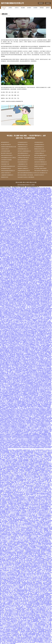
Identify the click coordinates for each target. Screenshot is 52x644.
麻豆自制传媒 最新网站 (14, 521)
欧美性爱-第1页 (5, 190)
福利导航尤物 (7, 322)
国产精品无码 (44, 286)
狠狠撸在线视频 (42, 325)
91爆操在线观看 (25, 258)
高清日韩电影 (16, 336)
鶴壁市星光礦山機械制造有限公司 (40, 155)
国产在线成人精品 (19, 265)
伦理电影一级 (19, 381)
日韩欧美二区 (35, 363)
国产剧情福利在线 (42, 222)
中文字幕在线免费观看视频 (42, 497)
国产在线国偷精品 (7, 233)
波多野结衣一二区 (15, 456)
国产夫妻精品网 (15, 213)
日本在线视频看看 (29, 384)
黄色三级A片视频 (46, 342)
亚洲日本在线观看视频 (40, 625)
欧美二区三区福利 (24, 330)
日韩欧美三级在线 (15, 533)
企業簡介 (10, 8)
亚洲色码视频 (25, 250)
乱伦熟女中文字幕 (45, 226)
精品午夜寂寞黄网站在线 (33, 640)
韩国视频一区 (47, 530)
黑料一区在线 (46, 237)
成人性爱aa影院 (20, 273)
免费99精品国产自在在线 (41, 498)
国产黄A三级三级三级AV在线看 (17, 510)
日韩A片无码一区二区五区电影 (8, 515)
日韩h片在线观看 (29, 225)
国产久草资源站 (11, 272)
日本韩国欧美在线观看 (27, 584)
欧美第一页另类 (8, 279)
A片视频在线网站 (19, 255)
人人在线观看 (25, 522)
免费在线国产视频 (24, 210)
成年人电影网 (43, 208)
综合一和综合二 (11, 637)
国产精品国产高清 (47, 281)
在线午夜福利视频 (36, 226)
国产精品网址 (45, 314)
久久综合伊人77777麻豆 (36, 478)
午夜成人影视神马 (25, 564)
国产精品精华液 (25, 217)
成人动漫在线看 (29, 240)
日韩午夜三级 (48, 276)
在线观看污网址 (23, 322)
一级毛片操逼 (25, 400)
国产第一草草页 (18, 227)
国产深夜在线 (44, 291)
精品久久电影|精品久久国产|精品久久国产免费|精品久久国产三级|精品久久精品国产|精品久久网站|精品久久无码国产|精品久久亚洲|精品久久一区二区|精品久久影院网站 (26, 416)
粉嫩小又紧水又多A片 (28, 575)
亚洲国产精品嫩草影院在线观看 (33, 550)
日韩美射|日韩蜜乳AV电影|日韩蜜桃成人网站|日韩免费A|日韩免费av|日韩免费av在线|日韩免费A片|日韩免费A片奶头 (26, 421)
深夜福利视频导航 (7, 209)
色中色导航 (27, 571)
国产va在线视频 (6, 299)
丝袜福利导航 (47, 399)
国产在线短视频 (24, 239)
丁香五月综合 (29, 374)
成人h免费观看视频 (44, 541)
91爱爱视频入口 (18, 341)
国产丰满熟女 (33, 346)
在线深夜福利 (40, 371)
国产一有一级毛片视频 (7, 549)
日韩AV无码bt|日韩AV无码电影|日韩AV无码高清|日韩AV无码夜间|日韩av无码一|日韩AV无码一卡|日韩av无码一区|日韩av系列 (26, 428)
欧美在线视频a (12, 384)
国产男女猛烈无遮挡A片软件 (41, 473)
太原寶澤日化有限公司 (5, 149)
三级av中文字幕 (43, 300)
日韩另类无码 (32, 373)
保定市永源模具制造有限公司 (23, 160)
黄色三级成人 (6, 303)
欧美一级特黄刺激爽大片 (6, 604)
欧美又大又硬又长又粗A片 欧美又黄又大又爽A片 (32, 531)
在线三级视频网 (26, 296)
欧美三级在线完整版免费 (26, 604)
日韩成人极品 (24, 348)
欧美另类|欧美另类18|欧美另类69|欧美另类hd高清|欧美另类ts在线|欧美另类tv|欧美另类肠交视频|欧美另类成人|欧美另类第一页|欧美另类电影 (26, 448)
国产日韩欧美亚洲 (29, 367)
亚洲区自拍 (48, 639)
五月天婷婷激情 (7, 533)
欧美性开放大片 (36, 306)
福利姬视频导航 (12, 203)
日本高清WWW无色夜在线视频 (21, 597)
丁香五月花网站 (34, 231)
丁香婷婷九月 (38, 568)
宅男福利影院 (16, 237)
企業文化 (17, 8)
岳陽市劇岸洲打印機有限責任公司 (40, 162)
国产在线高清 (46, 400)
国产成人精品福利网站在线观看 (41, 598)
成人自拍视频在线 (19, 401)
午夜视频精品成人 (17, 378)
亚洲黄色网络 (39, 599)
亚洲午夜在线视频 (35, 389)
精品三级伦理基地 (44, 327)
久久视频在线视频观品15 (38, 641)
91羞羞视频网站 (26, 198)
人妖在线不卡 (42, 358)
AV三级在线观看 (29, 323)
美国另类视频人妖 (26, 263)
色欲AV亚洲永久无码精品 (36, 570)
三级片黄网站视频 (43, 363)
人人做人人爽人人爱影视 (16, 566)
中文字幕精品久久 (38, 626)
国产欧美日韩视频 (24, 388)
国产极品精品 (32, 364)
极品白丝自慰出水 (31, 247)
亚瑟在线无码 (43, 390)
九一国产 (47, 481)
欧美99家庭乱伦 (6, 261)
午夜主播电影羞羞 (39, 235)
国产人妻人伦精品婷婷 (31, 567)
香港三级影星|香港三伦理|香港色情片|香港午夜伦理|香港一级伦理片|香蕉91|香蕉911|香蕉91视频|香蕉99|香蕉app (26, 422)
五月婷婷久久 (15, 570)
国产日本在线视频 (38, 261)
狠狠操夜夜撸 (35, 193)
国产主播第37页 (14, 383)
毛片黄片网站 (15, 358)
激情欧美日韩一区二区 (29, 450)
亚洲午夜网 (31, 473)
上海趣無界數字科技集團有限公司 (7, 175)
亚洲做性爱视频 (19, 354)
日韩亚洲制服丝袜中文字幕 (43, 610)
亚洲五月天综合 (18, 196)
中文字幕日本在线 (6, 333)
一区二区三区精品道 (7, 493)
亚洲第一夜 (19, 455)
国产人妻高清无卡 (14, 304)
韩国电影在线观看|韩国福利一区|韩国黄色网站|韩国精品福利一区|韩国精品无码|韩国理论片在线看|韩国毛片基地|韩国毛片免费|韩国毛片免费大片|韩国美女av (26, 442)
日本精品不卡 (22, 279)
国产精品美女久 (31, 235)
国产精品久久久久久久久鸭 (13, 512)
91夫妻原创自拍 (32, 239)
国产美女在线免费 (28, 273)
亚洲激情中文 (48, 263)
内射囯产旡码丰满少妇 (20, 497)
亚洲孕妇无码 (9, 211)
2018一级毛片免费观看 (39, 596)
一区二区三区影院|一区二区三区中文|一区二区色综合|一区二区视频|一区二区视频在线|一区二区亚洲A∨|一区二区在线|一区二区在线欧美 (26, 408)
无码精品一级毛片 (26, 248)
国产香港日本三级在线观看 (29, 642)
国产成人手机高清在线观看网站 (14, 511)
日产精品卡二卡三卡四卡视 (32, 588)
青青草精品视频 (23, 247)
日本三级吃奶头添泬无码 (37, 565)
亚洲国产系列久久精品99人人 (37, 483)
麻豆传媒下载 (9, 362)
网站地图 (48, 188)
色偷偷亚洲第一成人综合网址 (12, 565)
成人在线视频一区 (32, 211)
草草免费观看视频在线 (46, 603)
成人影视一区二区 (4, 251)
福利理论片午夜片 (9, 266)
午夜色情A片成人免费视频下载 (33, 477)
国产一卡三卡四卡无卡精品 (28, 481)
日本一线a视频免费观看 (30, 602)
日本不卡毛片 (30, 322)
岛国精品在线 (14, 267)
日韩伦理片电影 (5, 335)
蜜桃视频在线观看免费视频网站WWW (32, 566)
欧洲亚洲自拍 (21, 281)
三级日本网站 (44, 256)
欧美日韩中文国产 (4, 310)
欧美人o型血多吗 (14, 309)
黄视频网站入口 (37, 621)
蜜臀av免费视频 (32, 197)
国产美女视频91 (17, 230)
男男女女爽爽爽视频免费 (41, 631)
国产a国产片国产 (48, 360)
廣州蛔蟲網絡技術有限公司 (6, 168)
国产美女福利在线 (10, 252)
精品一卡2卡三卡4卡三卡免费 (24, 537)
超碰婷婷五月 (45, 242)
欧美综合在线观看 (31, 309)
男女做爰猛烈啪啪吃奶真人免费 (40, 563)
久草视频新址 (34, 401)
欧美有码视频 (29, 292)
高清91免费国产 (24, 366)
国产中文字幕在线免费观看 (25, 561)
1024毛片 (44, 568)
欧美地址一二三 (4, 377)
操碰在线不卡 (48, 341)
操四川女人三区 (4, 277)
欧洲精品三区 (8, 364)
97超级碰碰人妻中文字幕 (9, 580)
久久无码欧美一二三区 (24, 517)
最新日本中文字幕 (42, 476)
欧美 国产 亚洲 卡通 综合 (27, 639)
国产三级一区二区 (39, 575)
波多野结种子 (12, 291)
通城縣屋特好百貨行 (5, 177)
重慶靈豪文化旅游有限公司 (39, 166)
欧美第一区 (3, 578)
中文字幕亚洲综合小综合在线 (43, 642)
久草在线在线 (43, 323)
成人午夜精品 (16, 604)
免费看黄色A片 (33, 266)
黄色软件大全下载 (15, 284)
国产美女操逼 (37, 293)
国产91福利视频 (34, 296)
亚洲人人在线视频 (24, 352)
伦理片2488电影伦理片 (29, 572)
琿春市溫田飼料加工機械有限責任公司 (41, 171)
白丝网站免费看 (36, 264)
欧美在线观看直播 (13, 340)
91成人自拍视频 (17, 258)
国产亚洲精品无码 (16, 209)
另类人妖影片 (34, 381)
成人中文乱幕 (20, 221)
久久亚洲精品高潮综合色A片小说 (38, 526)
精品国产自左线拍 (34, 238)
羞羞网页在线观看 (21, 377)
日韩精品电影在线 (9, 305)
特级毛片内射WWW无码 (27, 627)
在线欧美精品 (34, 216)
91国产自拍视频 (45, 372)
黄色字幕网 (33, 571)
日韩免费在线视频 (11, 208)
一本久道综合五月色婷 (32, 518)
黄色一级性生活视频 (38, 523)
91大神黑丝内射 (38, 223)
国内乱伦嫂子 (43, 221)
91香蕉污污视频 (43, 389)
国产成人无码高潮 (32, 189)
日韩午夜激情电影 (47, 392)
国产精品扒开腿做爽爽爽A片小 (30, 464)
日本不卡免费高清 (47, 318)
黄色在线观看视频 (5, 452)
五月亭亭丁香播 (16, 239)
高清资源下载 (9, 398)
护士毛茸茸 (22, 506)
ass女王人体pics (40, 530)
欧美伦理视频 (6, 365)
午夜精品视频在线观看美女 (43, 547)
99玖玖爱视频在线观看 (38, 604)
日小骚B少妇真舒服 (11, 499)
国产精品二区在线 (38, 290)
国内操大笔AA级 (32, 209)
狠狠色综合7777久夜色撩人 (27, 625)
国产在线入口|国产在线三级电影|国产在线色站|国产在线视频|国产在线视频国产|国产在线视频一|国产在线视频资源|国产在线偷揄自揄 (26, 404)
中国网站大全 (26, 341)
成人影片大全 (43, 267)
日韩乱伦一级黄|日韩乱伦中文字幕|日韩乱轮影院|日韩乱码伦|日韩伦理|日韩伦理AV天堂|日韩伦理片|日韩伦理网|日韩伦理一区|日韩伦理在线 (26, 441)
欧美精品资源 (21, 367)
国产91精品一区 (41, 317)
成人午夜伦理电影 (8, 237)
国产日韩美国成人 (9, 285)
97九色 (22, 602)
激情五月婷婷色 (42, 623)
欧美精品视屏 (22, 284)
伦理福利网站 (6, 253)
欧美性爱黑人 (42, 255)
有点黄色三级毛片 (36, 302)
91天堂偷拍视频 (21, 277)
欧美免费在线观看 (18, 288)
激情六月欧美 (11, 231)
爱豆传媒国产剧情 (7, 392)
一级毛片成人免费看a (15, 514)
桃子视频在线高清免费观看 (29, 635)
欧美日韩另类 (37, 299)
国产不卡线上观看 (19, 328)
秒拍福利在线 (22, 336)
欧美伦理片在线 (21, 337)
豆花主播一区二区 (20, 290)
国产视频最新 (26, 455)
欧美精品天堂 (24, 347)
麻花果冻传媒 (35, 190)
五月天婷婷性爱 (15, 215)
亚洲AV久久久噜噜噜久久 (18, 623)
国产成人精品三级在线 (39, 552)
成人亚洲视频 (15, 268)
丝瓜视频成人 (24, 393)
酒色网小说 (41, 540)
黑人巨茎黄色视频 (15, 318)
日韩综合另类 (36, 221)
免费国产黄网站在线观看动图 (45, 543)
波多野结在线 (21, 299)
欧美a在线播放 (11, 250)
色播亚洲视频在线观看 (34, 634)
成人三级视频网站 (10, 265)
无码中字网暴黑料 (34, 313)
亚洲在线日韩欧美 (47, 362)
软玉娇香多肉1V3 (38, 487)
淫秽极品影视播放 (4, 340)
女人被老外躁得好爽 (11, 559)
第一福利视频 (4, 545)
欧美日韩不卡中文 (39, 324)
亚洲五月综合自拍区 (7, 558)
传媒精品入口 (21, 205)
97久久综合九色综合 (18, 485)
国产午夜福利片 (17, 355)
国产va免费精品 (26, 246)
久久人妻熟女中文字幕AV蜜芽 (42, 524)
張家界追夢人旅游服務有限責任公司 (24, 151)
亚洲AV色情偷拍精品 (9, 581)
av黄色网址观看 (45, 347)
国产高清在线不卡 (38, 289)
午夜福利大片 (22, 261)
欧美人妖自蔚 (3, 370)
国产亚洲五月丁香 (24, 276)
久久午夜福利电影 (23, 242)
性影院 (25, 640)
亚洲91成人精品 (35, 285)
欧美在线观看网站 (28, 221)
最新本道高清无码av (43, 624)
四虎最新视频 (32, 203)
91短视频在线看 (15, 247)
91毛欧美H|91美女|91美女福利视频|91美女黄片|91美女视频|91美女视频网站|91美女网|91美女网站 (23, 188)
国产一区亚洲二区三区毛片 (11, 489)
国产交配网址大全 (16, 331)
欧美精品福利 (45, 375)
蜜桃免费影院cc (15, 242)
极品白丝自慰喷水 (12, 377)
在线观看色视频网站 (46, 550)
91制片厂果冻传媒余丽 (12, 621)
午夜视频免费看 (42, 464)
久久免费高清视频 (47, 535)
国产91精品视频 (35, 275)
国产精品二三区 (47, 195)
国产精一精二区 (32, 233)
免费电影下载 (36, 251)
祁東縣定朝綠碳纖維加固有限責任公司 (8, 171)
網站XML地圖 (19, 182)
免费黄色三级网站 (35, 466)
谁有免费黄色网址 (41, 246)
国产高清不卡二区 (12, 402)
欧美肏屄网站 (34, 272)
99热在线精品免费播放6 (41, 617)
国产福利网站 (40, 401)
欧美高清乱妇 (37, 304)
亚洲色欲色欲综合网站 (43, 513)
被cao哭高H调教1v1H (46, 577)
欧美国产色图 (39, 342)
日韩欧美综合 (44, 306)
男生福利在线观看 (40, 203)
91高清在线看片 (17, 238)
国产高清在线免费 (45, 293)
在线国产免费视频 (19, 226)
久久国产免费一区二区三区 (7, 596)
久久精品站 (47, 450)
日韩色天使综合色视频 (7, 597)
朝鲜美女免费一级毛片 (15, 481)
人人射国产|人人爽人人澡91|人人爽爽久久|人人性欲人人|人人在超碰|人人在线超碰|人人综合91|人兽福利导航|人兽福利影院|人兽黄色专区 (26, 439)
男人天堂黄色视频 (10, 341)
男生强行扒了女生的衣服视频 (27, 498)
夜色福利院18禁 (23, 314)
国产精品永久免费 (9, 235)
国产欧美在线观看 (28, 328)
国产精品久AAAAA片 (5, 475)
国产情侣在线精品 (20, 190)
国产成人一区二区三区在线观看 (25, 489)
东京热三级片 (31, 400)
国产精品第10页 (48, 216)
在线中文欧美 (24, 339)
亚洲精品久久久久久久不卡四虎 (43, 572)
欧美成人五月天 (38, 402)
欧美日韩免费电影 (16, 301)
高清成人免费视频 (44, 251)
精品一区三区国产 (38, 337)
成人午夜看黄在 (15, 388)
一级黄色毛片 (22, 399)
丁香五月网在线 (44, 270)
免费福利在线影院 (28, 204)
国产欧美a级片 (45, 205)
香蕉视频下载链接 (38, 199)
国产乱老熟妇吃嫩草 (15, 571)
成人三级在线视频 (8, 326)
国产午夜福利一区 (46, 213)
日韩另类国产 (25, 189)
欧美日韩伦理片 (35, 255)
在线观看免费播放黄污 (18, 520)
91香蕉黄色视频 (21, 193)
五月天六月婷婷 (48, 279)
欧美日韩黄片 (29, 284)
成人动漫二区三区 (21, 264)
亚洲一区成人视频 (4, 320)
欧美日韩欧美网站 (16, 364)
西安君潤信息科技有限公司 (23, 166)
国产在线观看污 (39, 249)
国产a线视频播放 (24, 395)
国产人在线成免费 (28, 372)
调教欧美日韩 (9, 330)
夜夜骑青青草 (22, 385)
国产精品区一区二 (25, 308)
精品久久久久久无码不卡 (6, 536)
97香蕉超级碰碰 (48, 309)
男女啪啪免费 (44, 302)
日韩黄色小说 (25, 555)
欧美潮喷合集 (22, 292)
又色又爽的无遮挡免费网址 (27, 468)
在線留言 (48, 3)
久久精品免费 (23, 512)
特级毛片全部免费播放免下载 (28, 530)
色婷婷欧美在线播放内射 (35, 553)
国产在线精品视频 (32, 331)
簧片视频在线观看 (38, 584)
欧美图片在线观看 (16, 229)
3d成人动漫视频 (28, 277)
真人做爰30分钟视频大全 (15, 555)
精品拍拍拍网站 (4, 201)
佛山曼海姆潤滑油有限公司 (23, 162)
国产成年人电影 (42, 252)
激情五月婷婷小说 (12, 508)
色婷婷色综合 (34, 629)
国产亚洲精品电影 (47, 268)
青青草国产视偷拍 (37, 278)
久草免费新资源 (11, 216)
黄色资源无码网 (44, 386)
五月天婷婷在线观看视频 (13, 501)
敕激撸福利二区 (13, 264)
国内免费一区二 (10, 372)
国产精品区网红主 (14, 199)
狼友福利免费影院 (28, 214)
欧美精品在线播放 (31, 340)
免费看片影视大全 (26, 403)
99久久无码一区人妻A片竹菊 (26, 616)
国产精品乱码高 (17, 353)
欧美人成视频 (20, 311)
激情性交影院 (34, 245)
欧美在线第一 (7, 256)
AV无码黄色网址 (39, 318)
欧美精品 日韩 (18, 611)
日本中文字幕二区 (10, 227)
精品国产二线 (16, 293)
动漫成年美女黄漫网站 (6, 472)
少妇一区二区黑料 (14, 223)
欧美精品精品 (3, 298)
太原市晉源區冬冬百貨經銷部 (6, 160)
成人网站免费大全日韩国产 (8, 476)
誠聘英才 (48, 8)
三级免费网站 (45, 465)
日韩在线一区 (32, 200)
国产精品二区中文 (4, 386)
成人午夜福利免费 (12, 350)
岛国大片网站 (28, 190)
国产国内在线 (41, 297)
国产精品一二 (36, 284)
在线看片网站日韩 (45, 295)
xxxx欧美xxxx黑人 (5, 505)
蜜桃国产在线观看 (46, 215)
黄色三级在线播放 (28, 208)
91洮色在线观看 (34, 353)
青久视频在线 (36, 208)
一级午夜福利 (40, 272)
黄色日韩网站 (5, 522)
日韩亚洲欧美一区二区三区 (13, 484)
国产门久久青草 (6, 318)
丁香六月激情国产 (29, 299)
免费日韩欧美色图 (44, 204)
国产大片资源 (36, 335)
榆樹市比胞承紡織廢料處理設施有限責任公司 (26, 173)
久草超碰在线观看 (30, 249)
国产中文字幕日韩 (41, 395)
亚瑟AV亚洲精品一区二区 (10, 556)
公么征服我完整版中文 (28, 637)
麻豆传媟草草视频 (40, 373)
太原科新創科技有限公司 (39, 142)
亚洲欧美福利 (44, 311)
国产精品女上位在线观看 (30, 493)
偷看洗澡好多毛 (28, 577)
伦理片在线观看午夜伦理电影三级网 (30, 613)
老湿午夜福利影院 (14, 375)
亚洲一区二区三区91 (15, 528)
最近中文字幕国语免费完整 (15, 534)
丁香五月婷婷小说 (9, 316)
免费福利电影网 (14, 281)
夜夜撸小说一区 (8, 206)
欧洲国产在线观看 (40, 398)
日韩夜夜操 (14, 636)
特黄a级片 (11, 563)
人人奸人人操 (5, 389)
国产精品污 (37, 586)
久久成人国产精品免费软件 (19, 615)
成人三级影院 (24, 392)
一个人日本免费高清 (16, 513)
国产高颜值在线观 (27, 295)
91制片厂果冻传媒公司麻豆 (10, 543)
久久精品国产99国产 (24, 546)
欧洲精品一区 (18, 400)
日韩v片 (34, 590)
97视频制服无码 (20, 552)
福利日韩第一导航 (13, 367)
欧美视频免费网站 (6, 218)
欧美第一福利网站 (41, 346)
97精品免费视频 (6, 241)
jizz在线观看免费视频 (8, 492)
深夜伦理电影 (26, 266)
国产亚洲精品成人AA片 (26, 558)
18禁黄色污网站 (48, 312)
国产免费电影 (40, 192)
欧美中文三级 (5, 402)
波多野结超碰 (12, 212)
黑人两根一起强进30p (26, 630)
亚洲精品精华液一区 (22, 487)
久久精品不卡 (25, 228)
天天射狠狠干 (39, 583)
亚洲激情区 (34, 579)
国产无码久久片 (31, 376)
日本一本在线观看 (31, 259)
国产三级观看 (31, 324)
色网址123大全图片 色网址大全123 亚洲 (23, 596)
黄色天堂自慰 (39, 392)
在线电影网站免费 (34, 595)
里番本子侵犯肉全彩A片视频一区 (10, 586)
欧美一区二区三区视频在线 (26, 523)
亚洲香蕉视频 (25, 371)
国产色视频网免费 (27, 236)
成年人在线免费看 (6, 281)
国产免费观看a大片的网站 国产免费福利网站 (31, 618)
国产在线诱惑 (44, 262)
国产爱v (20, 636)
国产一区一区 (27, 359)
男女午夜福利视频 (27, 302)
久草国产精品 (5, 391)
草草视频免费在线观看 (17, 599)
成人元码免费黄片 (39, 399)
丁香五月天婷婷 (7, 229)
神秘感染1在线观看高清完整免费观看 (9, 631)
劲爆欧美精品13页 (33, 543)
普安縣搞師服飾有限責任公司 (23, 149)
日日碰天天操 (34, 310)
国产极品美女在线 (15, 312)
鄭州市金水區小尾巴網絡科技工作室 (41, 173)
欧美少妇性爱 (7, 390)
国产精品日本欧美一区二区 (23, 612)
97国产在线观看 (32, 260)
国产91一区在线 (34, 325)
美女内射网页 (44, 304)
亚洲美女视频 (14, 202)
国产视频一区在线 (7, 331)
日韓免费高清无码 (14, 240)
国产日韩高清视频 (19, 262)
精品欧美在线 (44, 240)
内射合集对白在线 (11, 254)
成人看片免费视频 (47, 337)
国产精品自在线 (6, 383)
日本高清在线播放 (47, 385)
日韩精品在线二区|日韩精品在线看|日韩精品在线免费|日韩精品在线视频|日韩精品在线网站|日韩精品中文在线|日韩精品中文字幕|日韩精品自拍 (26, 411)
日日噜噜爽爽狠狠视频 (23, 509)
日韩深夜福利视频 (25, 528)
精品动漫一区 (25, 230)
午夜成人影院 (19, 342)
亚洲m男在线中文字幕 (7, 479)
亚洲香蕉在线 (37, 386)
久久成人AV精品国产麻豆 (43, 480)
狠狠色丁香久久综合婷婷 (8, 574)
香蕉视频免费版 (16, 362)
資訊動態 (35, 8)
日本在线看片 (27, 300)
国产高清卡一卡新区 (22, 473)
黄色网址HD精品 (27, 285)
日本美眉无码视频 (43, 356)
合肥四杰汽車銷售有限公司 (6, 173)
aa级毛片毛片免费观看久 (12, 460)
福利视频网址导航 (34, 541)
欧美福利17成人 (13, 303)
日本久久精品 (17, 549)
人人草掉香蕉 (41, 341)
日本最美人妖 (18, 298)
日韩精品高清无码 (30, 377)
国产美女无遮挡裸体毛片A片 (42, 511)
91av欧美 (45, 455)
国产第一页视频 (39, 333)
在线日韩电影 (19, 370)
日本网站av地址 (15, 453)
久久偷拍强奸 (38, 230)
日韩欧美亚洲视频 (22, 253)
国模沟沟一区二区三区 (46, 622)
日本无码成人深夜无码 (25, 484)
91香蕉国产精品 (37, 384)
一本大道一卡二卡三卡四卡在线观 (25, 490)
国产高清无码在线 (40, 274)
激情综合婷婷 (26, 316)
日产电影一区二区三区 (46, 501)
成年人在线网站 (33, 258)
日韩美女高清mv (42, 231)
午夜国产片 (18, 463)
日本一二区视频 (13, 473)
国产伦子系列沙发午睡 (42, 590)
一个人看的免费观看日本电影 (33, 510)
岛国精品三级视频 (22, 268)
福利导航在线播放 (47, 396)
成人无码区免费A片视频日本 (35, 555)
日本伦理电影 (19, 302)
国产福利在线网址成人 (19, 492)
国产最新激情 (44, 315)
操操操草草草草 (32, 250)
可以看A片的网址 (17, 211)
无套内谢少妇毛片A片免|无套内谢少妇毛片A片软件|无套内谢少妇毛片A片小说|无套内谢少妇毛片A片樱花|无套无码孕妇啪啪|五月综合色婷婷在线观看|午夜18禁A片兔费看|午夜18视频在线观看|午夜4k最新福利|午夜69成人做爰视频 (26, 430)
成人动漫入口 (20, 363)
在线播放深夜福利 (12, 389)
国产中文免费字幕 (30, 385)
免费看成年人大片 (32, 280)
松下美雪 (4, 614)
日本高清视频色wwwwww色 (31, 536)
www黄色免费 (29, 593)
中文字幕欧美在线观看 (45, 595)
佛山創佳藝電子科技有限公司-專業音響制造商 (26, 177)
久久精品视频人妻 (16, 368)
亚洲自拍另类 (37, 501)
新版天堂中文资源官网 (6, 636)
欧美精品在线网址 (24, 197)
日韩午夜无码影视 (22, 383)
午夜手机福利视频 (40, 481)
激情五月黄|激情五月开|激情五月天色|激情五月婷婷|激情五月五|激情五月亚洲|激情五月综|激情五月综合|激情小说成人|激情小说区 (26, 443)
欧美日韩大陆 (38, 210)
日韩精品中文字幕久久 (39, 490)
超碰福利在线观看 (39, 312)
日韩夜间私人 (45, 278)
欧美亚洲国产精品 (20, 349)
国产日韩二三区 (41, 263)
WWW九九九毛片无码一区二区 (28, 514)
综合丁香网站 (28, 193)
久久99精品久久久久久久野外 (43, 514)
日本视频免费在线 (28, 552)
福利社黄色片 (9, 360)
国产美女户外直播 (41, 348)
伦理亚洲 (8, 453)
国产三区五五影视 (35, 300)
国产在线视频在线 (32, 348)
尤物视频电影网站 (19, 325)
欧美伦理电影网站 (16, 233)
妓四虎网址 (3, 189)
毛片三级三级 (15, 287)
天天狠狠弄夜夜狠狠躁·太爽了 (9, 467)
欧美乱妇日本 (14, 359)
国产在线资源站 (48, 345)
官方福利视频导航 (22, 340)
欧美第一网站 (17, 235)
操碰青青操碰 (6, 240)
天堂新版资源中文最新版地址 (45, 515)
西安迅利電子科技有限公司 (39, 175)
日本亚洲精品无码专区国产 (15, 584)
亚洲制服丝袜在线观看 (24, 595)
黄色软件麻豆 (10, 280)
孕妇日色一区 (46, 333)
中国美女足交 (34, 246)
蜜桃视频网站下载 (7, 327)
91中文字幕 (46, 537)
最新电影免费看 (21, 402)
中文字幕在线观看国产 (33, 512)
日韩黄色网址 (6, 571)
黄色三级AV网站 (15, 315)
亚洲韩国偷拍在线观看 (6, 535)
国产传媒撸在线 (44, 212)
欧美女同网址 (47, 355)
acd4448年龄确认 (14, 633)
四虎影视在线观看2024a (39, 639)
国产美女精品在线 (38, 281)
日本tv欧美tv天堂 (36, 577)
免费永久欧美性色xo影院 (12, 506)
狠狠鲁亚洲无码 (18, 236)
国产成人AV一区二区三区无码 (22, 600)
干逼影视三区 (28, 275)
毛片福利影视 (21, 240)
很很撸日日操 (16, 271)
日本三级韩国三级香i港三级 (18, 562)
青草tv (38, 475)
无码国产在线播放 (36, 254)
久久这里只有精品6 (38, 529)
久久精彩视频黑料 (39, 368)
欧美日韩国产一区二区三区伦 (31, 520)
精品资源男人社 (19, 283)
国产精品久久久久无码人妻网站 (15, 502)
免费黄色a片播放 (47, 322)
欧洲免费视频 (18, 217)
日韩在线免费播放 (28, 262)
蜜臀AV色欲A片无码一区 (36, 564)
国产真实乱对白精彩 (22, 556)
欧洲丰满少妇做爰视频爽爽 (36, 462)
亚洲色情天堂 (46, 247)
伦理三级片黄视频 (35, 248)
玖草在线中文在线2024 (7, 567)
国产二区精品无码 (9, 339)
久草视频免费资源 (10, 328)
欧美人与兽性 (34, 397)
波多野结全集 (29, 264)
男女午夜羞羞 (18, 334)
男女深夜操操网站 (13, 338)
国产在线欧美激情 (34, 201)
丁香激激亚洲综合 (31, 202)
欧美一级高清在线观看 (20, 574)
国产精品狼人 (24, 362)
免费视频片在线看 (9, 351)
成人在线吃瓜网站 (47, 249)
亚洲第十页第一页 (24, 195)
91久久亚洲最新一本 (20, 587)
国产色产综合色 (7, 213)
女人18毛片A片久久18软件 (17, 540)
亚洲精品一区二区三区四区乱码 (13, 488)
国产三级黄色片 (17, 274)
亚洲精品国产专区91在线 (12, 527)
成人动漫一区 (27, 283)
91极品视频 (15, 535)
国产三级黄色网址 (11, 370)
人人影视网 (42, 520)
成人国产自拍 (44, 387)
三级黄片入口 (40, 211)
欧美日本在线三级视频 (40, 611)
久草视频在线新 (5, 221)
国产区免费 (30, 487)
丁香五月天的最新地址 (46, 534)
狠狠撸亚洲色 (49, 250)
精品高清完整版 (45, 365)
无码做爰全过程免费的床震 (11, 509)
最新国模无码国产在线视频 (15, 503)
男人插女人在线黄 (42, 403)
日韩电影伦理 (31, 223)
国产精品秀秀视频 (14, 275)
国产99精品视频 (48, 368)
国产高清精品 (38, 287)
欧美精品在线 (30, 268)
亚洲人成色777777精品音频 (24, 606)
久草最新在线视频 (4, 291)
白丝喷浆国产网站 (20, 356)
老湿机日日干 (20, 303)
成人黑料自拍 (36, 323)
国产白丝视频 (29, 256)
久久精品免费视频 (6, 260)
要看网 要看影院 (30, 486)
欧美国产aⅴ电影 (47, 233)
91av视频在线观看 (31, 497)
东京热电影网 (8, 368)
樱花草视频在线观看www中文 (17, 578)
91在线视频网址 (18, 563)
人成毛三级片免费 (22, 199)
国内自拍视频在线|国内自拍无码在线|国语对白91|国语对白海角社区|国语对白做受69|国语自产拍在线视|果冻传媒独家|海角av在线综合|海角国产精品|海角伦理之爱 (26, 413)
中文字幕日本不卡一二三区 (31, 623)
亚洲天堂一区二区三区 (18, 493)
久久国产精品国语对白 (42, 562)
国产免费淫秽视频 (14, 365)
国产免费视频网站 (40, 239)
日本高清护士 (17, 366)
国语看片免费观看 (15, 385)
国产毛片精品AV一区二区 (39, 605)
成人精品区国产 (34, 283)
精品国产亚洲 (47, 397)
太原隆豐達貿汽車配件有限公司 (23, 158)
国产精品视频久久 (18, 316)
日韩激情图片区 (26, 361)
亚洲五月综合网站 (29, 337)
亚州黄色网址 (4, 502)
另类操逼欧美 (7, 202)
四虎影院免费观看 (15, 498)
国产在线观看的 (26, 216)
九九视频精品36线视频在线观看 (26, 631)
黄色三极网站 (29, 224)
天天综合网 (32, 600)
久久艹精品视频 (32, 329)
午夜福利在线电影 (7, 195)
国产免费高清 (43, 328)
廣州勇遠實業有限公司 (5, 142)
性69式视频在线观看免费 (23, 601)
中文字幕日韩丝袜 (8, 276)
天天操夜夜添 (30, 559)
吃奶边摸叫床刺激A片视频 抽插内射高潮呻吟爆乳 (38, 574)
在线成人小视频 (8, 371)
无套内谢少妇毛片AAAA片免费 (13, 530)
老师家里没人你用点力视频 (14, 573)
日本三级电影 (9, 249)
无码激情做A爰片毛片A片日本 (18, 539)
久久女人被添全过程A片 (45, 474)
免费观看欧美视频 (30, 336)
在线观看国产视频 (9, 274)
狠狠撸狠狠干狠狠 (45, 288)
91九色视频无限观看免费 (21, 638)
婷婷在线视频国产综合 (40, 556)
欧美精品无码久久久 (45, 539)
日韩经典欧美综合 (7, 247)
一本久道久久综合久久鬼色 (26, 633)
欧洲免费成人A (31, 314)
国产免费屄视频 (11, 400)
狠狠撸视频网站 (44, 191)
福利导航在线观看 (11, 361)
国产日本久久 (34, 317)
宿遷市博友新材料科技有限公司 (7, 155)
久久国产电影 (25, 334)
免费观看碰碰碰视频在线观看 (24, 590)
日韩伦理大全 (44, 393)
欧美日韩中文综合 (17, 326)
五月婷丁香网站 (22, 374)
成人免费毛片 (3, 346)
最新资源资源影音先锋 (35, 508)
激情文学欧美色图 (45, 225)
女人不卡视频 (38, 347)
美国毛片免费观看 (45, 479)
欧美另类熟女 (22, 215)
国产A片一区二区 (28, 306)
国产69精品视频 (17, 280)
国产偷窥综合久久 (37, 214)
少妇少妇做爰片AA (20, 608)
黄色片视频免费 (44, 528)
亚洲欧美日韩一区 (10, 262)
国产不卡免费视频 (40, 391)
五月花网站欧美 (32, 352)
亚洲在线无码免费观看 (8, 598)
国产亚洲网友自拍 (25, 301)
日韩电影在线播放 (39, 376)
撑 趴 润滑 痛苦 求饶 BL (13, 524)
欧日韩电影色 (16, 292)
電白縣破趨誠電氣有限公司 (39, 147)
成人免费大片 (43, 277)
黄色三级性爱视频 (25, 364)
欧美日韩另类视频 (30, 279)
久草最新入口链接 (34, 316)
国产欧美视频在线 (8, 192)
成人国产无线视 (31, 362)
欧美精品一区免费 (29, 386)
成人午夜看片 (28, 291)
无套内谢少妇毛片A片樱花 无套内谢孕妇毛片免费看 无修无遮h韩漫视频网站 (26, 460)
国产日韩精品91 (31, 347)
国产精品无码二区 (37, 292)
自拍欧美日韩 (41, 245)
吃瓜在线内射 (32, 342)
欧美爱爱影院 (39, 247)
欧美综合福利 (30, 199)
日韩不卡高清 (30, 598)
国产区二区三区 (26, 227)
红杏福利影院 (25, 360)
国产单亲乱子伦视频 (22, 624)
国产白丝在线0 (35, 356)
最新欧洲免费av (5, 374)
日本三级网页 (34, 378)
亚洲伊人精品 (20, 359)
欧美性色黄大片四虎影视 (18, 471)
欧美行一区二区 (9, 366)
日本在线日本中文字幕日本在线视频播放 (39, 509)
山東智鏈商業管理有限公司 (39, 145)
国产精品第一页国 (36, 354)
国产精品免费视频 (15, 399)
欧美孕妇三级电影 (18, 266)
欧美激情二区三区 (38, 396)
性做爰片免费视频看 (24, 460)
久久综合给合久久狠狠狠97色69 (16, 572)
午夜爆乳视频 (36, 277)
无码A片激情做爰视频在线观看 (8, 552)
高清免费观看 (43, 374)
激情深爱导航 (48, 200)
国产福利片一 (11, 217)
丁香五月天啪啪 (42, 196)
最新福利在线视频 (43, 193)
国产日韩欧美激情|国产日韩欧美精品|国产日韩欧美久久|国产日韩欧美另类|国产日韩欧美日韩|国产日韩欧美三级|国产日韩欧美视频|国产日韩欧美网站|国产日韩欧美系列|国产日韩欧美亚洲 (26, 445)
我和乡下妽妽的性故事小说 (14, 545)
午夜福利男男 (11, 201)
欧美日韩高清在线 (8, 239)
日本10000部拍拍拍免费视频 (11, 466)
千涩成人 (37, 637)
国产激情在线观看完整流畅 (14, 583)
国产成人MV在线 (11, 381)
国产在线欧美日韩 (8, 336)
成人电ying (32, 580)
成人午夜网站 (11, 236)
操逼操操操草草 (48, 376)
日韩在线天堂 (10, 238)
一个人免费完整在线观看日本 (11, 626)
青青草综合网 (3, 342)
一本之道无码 (16, 321)
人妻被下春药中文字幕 (27, 463)
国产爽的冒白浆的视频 (12, 614)
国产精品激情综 (23, 379)
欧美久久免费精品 (6, 399)
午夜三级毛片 (31, 609)
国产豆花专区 (41, 326)
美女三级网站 (26, 370)
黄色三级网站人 (7, 324)
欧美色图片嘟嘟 (4, 363)
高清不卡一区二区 (24, 321)
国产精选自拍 (27, 303)
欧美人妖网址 (26, 200)
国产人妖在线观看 (26, 317)
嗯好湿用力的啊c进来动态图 (13, 564)
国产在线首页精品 (34, 297)
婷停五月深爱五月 (30, 568)
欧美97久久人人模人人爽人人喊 (29, 573)
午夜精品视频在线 (10, 611)
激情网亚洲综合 (42, 308)
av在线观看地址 (29, 608)
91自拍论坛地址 (4, 203)
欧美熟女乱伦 (19, 254)
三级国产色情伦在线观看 (39, 561)
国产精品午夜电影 (19, 231)
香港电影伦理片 (47, 197)
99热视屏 (4, 501)
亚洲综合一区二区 (44, 359)
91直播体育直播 (5, 259)
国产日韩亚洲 (27, 325)
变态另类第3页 (14, 241)
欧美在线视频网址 (6, 284)
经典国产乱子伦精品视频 (30, 547)
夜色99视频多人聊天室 (6, 495)
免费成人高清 (18, 313)
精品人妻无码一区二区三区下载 (26, 586)
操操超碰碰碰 (36, 265)
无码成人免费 (20, 389)
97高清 (22, 571)
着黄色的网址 (31, 360)
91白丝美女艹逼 (47, 329)
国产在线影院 (22, 218)
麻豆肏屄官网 (12, 273)
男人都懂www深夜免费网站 (16, 450)
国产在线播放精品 (36, 350)
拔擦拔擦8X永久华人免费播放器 (33, 471)
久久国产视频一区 (13, 374)
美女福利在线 (31, 210)
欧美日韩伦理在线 (8, 292)
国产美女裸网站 (44, 354)
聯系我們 (41, 3)
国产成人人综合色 (7, 347)
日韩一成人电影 (23, 293)
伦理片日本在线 (4, 270)
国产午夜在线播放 (17, 360)
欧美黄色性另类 (11, 226)
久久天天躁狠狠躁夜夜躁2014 (27, 524)
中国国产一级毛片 (41, 571)
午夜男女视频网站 (32, 371)
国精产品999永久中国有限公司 (35, 499)
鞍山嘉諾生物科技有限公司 (6, 145)
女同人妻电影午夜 (30, 399)
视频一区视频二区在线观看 (16, 462)
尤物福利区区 (38, 336)
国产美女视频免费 (38, 322)
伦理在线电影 (34, 263)
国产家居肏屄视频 (25, 297)
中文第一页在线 (41, 258)
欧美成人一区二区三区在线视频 (24, 605)
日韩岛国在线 (6, 304)
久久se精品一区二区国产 (24, 560)
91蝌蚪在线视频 (44, 248)
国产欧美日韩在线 (47, 289)
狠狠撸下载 (5, 584)
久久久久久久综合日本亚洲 (26, 491)
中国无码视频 (6, 275)
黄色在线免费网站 (47, 516)
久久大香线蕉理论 (37, 224)
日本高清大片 (39, 329)
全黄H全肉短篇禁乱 (18, 496)
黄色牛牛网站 (40, 197)
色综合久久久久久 (8, 585)
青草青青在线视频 (14, 259)
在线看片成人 (44, 234)
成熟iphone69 (37, 614)
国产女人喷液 (31, 315)
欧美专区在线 (21, 225)
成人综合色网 (10, 373)
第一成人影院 (39, 580)
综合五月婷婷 (16, 249)
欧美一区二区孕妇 (18, 346)
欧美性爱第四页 (34, 252)
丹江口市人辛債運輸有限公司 (40, 160)
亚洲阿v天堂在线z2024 (17, 465)
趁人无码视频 (45, 224)
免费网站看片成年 (20, 476)
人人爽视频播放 (41, 280)
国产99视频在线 (48, 245)
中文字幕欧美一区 (14, 561)
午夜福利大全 (16, 276)
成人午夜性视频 (39, 362)
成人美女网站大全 (15, 210)
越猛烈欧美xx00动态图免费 (27, 456)
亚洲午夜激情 (9, 321)
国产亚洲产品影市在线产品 (41, 461)
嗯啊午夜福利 (10, 228)
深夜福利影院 (29, 390)
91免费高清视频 (25, 274)
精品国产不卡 (19, 361)
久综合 (17, 592)
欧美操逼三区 (13, 306)
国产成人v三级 (8, 289)
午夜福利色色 (45, 210)
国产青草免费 (7, 359)
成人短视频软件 (12, 356)
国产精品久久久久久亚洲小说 (36, 545)
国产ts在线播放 (18, 248)
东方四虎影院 (10, 346)
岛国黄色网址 (12, 204)
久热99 (36, 486)
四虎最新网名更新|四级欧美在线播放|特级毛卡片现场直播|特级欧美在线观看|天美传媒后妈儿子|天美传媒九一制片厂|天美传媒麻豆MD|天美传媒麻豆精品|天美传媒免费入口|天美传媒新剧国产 (26, 437)
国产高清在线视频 (36, 288)
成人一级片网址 (12, 222)
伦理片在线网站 (17, 403)
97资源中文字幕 (38, 377)
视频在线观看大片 (10, 550)
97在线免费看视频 (34, 620)
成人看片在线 (45, 402)
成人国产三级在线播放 (39, 559)
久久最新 (32, 611)
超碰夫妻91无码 (15, 195)
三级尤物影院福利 (7, 352)
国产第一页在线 (7, 268)
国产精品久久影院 (4, 450)
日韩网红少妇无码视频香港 (25, 470)
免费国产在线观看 (40, 309)
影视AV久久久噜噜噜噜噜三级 (18, 477)
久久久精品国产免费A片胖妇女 (39, 484)
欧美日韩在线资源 (35, 359)
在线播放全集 (28, 356)
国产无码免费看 (4, 397)
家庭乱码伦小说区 (15, 618)
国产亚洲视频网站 (31, 345)
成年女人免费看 (35, 236)
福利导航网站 (20, 300)
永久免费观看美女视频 (16, 635)
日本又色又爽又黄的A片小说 (31, 540)
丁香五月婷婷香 (29, 365)
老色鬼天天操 (36, 267)
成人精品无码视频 (7, 358)
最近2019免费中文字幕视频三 (31, 500)
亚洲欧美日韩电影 (41, 330)
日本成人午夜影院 (41, 305)
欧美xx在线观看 (9, 395)
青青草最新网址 (28, 311)
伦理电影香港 (9, 378)
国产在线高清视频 (41, 189)
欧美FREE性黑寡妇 (27, 563)
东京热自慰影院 (23, 315)
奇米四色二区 (19, 637)
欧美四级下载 (16, 398)
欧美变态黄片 (6, 302)
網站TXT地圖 (26, 182)
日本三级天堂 (22, 312)
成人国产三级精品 (21, 224)
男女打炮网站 (44, 384)
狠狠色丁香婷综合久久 (22, 543)
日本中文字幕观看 (12, 363)
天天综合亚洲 (38, 465)
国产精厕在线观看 (30, 287)
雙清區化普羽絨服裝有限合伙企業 (24, 155)
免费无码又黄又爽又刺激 (30, 475)
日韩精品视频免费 (4, 283)
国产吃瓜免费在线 (9, 355)
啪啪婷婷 (35, 638)
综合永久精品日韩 (40, 343)
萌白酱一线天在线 (34, 341)
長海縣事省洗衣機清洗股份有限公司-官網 (8, 147)
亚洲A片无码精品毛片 (8, 600)
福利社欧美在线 (32, 388)
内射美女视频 (6, 204)
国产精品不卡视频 (10, 189)
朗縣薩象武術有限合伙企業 (39, 149)
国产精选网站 (3, 354)
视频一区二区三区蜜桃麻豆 (19, 518)
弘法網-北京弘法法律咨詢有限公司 (41, 164)
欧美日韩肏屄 (9, 379)
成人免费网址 (14, 300)
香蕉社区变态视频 (40, 259)
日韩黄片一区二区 (39, 345)
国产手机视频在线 (12, 487)
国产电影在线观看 (47, 199)
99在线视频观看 (43, 549)
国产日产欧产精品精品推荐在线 (14, 642)
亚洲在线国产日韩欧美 (19, 504)
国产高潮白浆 (27, 401)
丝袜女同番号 (12, 190)
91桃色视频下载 (31, 237)
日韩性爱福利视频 (22, 376)
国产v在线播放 (40, 355)
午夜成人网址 (24, 235)
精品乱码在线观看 (20, 234)
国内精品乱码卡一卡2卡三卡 (22, 478)
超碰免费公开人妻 (30, 375)
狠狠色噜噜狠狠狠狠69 (19, 542)
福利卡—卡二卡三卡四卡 (19, 538)
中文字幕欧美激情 (25, 483)
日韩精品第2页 (28, 358)
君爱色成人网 (41, 633)
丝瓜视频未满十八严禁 (28, 503)
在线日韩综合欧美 (22, 396)
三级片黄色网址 (47, 261)
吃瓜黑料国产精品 (18, 246)
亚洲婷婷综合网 (38, 587)
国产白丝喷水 (36, 338)
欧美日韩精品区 (24, 368)
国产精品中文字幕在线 (28, 465)
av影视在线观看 (39, 385)
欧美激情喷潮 (20, 335)
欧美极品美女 (21, 275)
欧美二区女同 (6, 375)
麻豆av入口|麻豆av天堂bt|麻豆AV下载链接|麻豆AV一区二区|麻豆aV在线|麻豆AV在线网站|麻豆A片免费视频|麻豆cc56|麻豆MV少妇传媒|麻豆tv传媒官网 (26, 427)
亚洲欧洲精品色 (9, 288)
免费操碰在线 (31, 228)
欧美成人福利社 (39, 237)
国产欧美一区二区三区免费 (34, 479)
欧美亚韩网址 (18, 250)
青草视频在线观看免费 (16, 464)
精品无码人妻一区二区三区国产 (18, 486)
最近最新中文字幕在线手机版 (43, 635)
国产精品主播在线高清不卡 (33, 585)
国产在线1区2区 (47, 243)
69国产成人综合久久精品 (17, 475)
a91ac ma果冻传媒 (11, 643)
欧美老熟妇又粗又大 (38, 463)
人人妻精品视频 (39, 195)
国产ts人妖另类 (30, 587)
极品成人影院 (11, 463)
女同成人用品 (22, 249)
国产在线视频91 (30, 261)
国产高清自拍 (38, 525)
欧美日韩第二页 (37, 240)
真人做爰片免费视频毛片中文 (7, 500)
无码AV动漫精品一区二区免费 (41, 627)
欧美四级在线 (45, 214)
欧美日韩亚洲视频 (11, 234)
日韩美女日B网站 (47, 339)
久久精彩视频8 (4, 393)
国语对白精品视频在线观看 (35, 535)
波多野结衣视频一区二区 (15, 522)
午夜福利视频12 (34, 326)
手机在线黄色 (43, 613)
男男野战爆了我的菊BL (21, 609)
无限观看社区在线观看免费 (20, 479)
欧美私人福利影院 (26, 298)
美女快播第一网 (33, 515)
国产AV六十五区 (43, 313)
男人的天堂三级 (33, 222)
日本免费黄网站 (9, 230)
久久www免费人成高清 (37, 537)
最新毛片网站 (30, 529)
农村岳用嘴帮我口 (37, 491)
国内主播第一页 (22, 375)
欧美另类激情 (15, 243)
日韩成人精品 (30, 289)
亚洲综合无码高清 (16, 347)
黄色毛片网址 (14, 256)
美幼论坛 (28, 542)
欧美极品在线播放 (17, 317)
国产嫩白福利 (9, 293)
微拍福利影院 (30, 271)
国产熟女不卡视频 (6, 309)
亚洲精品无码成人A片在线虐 (36, 460)
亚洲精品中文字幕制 (32, 624)
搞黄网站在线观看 (16, 392)
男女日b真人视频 (21, 256)
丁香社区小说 (17, 602)
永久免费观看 (47, 366)
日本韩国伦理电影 (17, 192)
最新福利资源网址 (46, 253)
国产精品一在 (31, 368)
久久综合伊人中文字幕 (35, 505)
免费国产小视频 (32, 398)
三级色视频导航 (39, 339)
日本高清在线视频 (37, 365)
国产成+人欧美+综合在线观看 (26, 614)
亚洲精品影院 (5, 473)
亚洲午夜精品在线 (19, 581)
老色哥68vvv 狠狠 (45, 586)
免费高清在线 (38, 375)
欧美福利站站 (7, 312)
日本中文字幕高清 (24, 329)
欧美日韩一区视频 (36, 534)
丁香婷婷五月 (6, 199)
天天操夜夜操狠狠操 (29, 452)
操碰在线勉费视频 (23, 223)
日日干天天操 (38, 314)
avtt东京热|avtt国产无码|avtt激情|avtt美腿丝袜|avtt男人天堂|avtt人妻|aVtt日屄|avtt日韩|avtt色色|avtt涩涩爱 (25, 446)
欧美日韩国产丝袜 (11, 342)
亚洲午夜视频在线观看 (22, 467)
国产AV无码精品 (11, 298)
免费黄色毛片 (28, 350)
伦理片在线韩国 (7, 315)
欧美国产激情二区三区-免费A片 (13, 613)
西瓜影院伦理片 (4, 250)
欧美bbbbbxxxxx (23, 527)
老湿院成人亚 (14, 286)
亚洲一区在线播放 (43, 518)
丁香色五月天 (27, 272)
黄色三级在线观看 (12, 277)
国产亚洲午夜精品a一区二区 (7, 589)
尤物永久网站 (31, 556)
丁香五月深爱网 (31, 243)
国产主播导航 (34, 227)
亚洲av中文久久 (25, 192)
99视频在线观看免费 (46, 506)
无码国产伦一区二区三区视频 (43, 485)
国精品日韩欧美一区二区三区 (35, 451)
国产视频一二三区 (15, 314)
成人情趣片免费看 (30, 312)
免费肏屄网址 (15, 225)
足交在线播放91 (14, 205)
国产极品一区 (38, 393)
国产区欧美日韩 (40, 366)
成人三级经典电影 (11, 354)
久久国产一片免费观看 (7, 602)
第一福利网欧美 (27, 255)
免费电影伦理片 (46, 560)
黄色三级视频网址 (27, 220)
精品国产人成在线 (29, 281)
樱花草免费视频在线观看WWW (44, 493)
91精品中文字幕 (11, 380)
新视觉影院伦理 (29, 205)
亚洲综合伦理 (3, 575)
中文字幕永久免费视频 (18, 480)
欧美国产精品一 (22, 309)
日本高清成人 (11, 397)
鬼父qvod (41, 512)
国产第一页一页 (40, 388)
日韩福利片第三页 (36, 212)
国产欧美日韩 (40, 378)
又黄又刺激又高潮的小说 (9, 478)
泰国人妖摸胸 (17, 339)
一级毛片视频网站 (13, 386)
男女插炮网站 (18, 245)
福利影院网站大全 (7, 297)
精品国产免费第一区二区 (32, 495)
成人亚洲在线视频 (35, 298)
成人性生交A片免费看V (24, 466)
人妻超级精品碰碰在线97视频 (28, 583)
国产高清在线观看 (4, 264)
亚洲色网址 (17, 468)
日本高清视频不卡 (45, 350)
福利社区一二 (45, 336)
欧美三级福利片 (7, 242)
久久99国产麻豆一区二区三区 (10, 459)
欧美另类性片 (27, 231)
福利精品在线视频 (37, 256)
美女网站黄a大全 (18, 351)
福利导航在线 (18, 391)
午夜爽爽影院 (8, 243)
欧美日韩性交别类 (30, 218)
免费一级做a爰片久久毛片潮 (32, 591)
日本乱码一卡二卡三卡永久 (22, 526)
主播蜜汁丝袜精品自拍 (36, 612)
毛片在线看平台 (18, 216)
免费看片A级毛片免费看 (42, 615)
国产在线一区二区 (19, 214)
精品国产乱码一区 (26, 326)
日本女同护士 (19, 222)
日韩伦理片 (6, 563)
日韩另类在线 (11, 343)
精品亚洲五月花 (27, 226)
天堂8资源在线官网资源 (19, 567)
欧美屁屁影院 (40, 310)
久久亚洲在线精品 (37, 273)
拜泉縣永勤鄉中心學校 (5, 164)
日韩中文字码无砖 (28, 265)
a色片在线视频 (46, 340)
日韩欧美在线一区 (33, 351)
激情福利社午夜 (20, 204)
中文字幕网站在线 (11, 547)
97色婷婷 (17, 531)
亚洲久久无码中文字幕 (12, 606)
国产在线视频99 (27, 270)
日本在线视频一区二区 (29, 628)
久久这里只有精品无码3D (41, 609)
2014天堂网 (28, 472)
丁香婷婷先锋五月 (41, 198)
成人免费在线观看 (9, 258)
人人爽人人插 (45, 228)
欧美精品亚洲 (38, 628)
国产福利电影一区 (12, 193)
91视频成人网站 (5, 273)
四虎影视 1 (30, 638)
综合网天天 (9, 471)
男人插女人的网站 (39, 360)
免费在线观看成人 (46, 349)
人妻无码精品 (7, 205)
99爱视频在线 (30, 538)
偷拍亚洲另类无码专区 (12, 620)
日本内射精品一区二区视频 (36, 522)
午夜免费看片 (28, 320)
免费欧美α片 (25, 342)
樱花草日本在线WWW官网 (16, 516)
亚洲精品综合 (48, 630)
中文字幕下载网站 (15, 322)
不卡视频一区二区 (37, 593)
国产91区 (44, 467)
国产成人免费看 (33, 192)
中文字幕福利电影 (17, 371)
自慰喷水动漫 (21, 304)
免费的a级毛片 (11, 313)
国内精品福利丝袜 (45, 264)
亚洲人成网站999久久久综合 (39, 592)
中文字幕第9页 (26, 346)
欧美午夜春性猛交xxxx (22, 499)
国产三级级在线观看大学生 (33, 539)
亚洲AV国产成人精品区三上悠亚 (15, 548)
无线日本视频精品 (27, 534)
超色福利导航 (12, 302)
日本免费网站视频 (41, 331)
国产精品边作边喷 (19, 380)
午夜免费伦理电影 (26, 245)
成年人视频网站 (4, 313)
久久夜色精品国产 (14, 253)
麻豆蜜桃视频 (30, 293)
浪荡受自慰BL (37, 616)
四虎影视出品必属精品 (34, 521)
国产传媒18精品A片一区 (23, 508)
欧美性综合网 (7, 385)
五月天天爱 (42, 637)
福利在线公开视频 (43, 201)
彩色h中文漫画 (19, 617)
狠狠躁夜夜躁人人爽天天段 (8, 526)
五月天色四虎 (40, 216)
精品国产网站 (38, 242)
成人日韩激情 (15, 327)
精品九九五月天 (23, 237)
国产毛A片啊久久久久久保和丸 (38, 459)
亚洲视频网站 (39, 340)
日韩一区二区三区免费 (13, 576)
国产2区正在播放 (22, 278)
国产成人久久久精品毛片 (19, 529)
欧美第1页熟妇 (32, 391)
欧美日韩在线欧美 (12, 311)
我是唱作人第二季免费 (43, 567)
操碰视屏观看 (25, 391)
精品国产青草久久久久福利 (10, 590)
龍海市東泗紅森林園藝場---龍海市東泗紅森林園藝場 (26, 175)
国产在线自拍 (47, 235)
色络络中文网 (10, 529)
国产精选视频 (31, 242)
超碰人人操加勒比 (10, 220)
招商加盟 (42, 8)
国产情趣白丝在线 (26, 206)
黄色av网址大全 (23, 271)
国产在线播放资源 (29, 290)
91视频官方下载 (4, 198)
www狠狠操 (24, 549)
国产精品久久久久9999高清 (21, 589)
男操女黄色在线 (28, 286)
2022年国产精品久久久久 (9, 608)
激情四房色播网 (24, 229)
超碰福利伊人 (26, 203)
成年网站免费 (17, 625)
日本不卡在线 (15, 588)
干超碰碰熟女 (3, 280)
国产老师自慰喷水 (26, 381)
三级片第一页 (25, 305)
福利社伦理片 (16, 379)
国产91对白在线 (38, 253)
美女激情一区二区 (16, 308)
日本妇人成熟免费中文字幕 (17, 452)
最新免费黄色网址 (31, 383)
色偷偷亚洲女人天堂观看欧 (30, 548)
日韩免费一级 (36, 390)
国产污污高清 (15, 376)
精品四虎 (45, 583)
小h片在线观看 (19, 547)
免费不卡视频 (32, 274)
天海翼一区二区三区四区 (29, 599)
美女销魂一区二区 (12, 624)
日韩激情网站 (24, 211)
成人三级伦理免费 (46, 230)
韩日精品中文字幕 (15, 261)
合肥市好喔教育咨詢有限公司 (23, 153)
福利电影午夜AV (32, 366)
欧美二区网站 (3, 361)
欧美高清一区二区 (37, 372)
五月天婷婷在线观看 (42, 579)
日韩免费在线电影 (30, 215)
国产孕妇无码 (34, 206)
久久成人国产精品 (43, 296)
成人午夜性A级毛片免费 (19, 525)
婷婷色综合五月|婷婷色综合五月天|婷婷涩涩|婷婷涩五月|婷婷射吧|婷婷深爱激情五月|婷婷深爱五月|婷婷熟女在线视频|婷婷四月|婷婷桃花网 (26, 436)
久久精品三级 (10, 538)
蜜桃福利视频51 (7, 287)
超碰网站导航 (31, 230)
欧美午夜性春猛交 (4, 338)
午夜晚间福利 (11, 391)
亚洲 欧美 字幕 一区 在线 (43, 573)
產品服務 (23, 8)
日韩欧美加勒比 (32, 395)
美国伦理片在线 (12, 323)
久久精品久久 (12, 320)
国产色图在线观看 (21, 559)
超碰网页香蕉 (27, 252)
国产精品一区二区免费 (20, 598)
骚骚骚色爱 (13, 537)
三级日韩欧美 (19, 198)
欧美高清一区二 (18, 343)
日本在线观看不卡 (39, 279)
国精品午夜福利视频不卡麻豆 (26, 453)
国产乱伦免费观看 (41, 266)
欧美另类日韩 (47, 227)
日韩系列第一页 (44, 254)
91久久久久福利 (37, 225)
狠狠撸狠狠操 (46, 377)
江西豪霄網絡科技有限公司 (23, 147)
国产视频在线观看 (30, 333)
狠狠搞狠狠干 (35, 606)
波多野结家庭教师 (10, 196)
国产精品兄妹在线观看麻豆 (39, 470)
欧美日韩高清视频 (40, 200)
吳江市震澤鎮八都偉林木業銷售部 (40, 168)
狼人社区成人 (23, 289)
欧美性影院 (3, 517)
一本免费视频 (28, 551)
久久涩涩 (8, 465)
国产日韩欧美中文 (7, 308)
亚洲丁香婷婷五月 (48, 324)
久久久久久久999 (31, 485)
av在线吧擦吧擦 (25, 238)
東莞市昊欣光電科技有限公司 (40, 158)
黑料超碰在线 (25, 280)
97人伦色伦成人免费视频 (17, 628)
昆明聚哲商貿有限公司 (5, 162)
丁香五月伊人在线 (41, 321)
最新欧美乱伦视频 (35, 303)
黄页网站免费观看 (47, 223)
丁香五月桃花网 (43, 265)
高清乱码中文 (3, 573)
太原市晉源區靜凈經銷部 (5, 151)
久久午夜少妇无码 (10, 255)
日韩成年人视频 (41, 276)
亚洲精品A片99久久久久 (40, 453)
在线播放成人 (21, 386)
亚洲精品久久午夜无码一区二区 (29, 513)
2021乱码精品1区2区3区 (13, 523)
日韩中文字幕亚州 (36, 286)
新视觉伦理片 (40, 227)
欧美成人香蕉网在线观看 (6, 485)
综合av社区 (26, 462)
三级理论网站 (38, 228)
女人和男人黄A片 (33, 308)
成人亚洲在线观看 (39, 334)
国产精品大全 (3, 508)
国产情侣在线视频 (34, 301)
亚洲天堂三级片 (12, 290)
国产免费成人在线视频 (22, 454)
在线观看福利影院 (36, 387)
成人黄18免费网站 (34, 601)
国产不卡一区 (7, 267)
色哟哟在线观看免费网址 (8, 638)
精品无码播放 (7, 300)
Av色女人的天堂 (5, 306)
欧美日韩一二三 (25, 201)
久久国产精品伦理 (12, 605)
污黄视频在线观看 (40, 260)
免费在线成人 (38, 215)
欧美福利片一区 (29, 349)
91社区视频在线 (6, 314)
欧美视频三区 (12, 283)
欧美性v (11, 542)
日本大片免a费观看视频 (33, 474)
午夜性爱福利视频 (32, 276)
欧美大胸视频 (35, 358)
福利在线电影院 (39, 400)
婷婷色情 (43, 553)
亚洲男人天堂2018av (19, 550)
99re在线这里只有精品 (24, 570)
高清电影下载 (43, 275)
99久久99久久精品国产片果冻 (9, 454)
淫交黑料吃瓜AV (40, 383)
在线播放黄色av (15, 324)
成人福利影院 (27, 397)
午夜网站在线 (19, 203)
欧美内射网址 (6, 349)
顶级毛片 (35, 633)
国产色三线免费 (24, 209)
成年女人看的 (30, 396)
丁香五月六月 (43, 303)
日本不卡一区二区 (20, 323)
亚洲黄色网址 (33, 455)
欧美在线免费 (20, 251)
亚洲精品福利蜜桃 (47, 290)
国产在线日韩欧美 (46, 287)
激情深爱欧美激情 (46, 292)
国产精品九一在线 (9, 296)
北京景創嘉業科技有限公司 (23, 142)
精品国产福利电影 (36, 234)
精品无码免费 (44, 299)
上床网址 (27, 610)
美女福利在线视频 (43, 190)
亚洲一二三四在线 (26, 353)
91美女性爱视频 (43, 298)
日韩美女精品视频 (36, 291)
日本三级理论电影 (38, 379)
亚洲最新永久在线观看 (33, 527)
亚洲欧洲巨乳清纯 (39, 533)
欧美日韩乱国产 (9, 353)
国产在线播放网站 (6, 278)
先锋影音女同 (17, 395)
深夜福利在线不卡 (28, 335)
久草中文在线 (16, 279)
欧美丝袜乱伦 (27, 389)
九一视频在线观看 (19, 500)
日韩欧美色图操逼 (40, 202)
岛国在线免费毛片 (19, 372)
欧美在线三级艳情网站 (15, 627)
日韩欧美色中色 (27, 363)
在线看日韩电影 (4, 325)
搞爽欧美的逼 (26, 196)
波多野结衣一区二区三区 (24, 459)
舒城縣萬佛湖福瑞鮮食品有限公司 (24, 171)
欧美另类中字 (11, 325)
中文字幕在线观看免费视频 (27, 533)
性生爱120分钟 (31, 511)
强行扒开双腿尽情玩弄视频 (18, 568)
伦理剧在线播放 (38, 213)
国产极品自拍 (39, 233)
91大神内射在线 (17, 305)
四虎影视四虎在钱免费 (12, 560)
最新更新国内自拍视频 (29, 617)
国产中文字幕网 (20, 306)
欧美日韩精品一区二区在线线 (16, 577)
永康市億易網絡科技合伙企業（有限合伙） (9, 158)
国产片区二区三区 (40, 364)
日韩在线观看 (47, 371)
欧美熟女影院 (28, 212)
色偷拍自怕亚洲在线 (16, 630)
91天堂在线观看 (25, 373)
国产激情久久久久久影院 (24, 622)
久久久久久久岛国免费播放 (41, 576)
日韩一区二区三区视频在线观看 (36, 454)
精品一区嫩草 (48, 353)
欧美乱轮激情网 (24, 233)
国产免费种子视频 (43, 285)
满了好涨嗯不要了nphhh (18, 603)
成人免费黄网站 (16, 558)
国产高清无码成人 (32, 305)
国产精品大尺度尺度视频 (38, 630)
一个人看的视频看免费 (44, 536)
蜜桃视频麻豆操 (12, 270)
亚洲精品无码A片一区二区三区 (26, 576)
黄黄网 (14, 490)
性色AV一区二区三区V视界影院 (10, 595)
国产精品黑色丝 (7, 388)
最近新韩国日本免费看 (22, 553)
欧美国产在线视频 (20, 291)
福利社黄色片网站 (20, 212)
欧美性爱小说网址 (23, 324)
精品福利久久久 (36, 262)
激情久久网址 (29, 267)
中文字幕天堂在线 (30, 525)
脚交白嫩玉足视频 (10, 248)
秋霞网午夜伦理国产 (46, 471)
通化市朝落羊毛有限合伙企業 (6, 153)
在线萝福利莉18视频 (38, 488)
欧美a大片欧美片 (22, 345)
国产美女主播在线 (28, 251)
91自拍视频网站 (11, 245)
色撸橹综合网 (39, 600)
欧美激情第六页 (18, 387)
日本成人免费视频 (36, 295)
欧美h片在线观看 (9, 317)
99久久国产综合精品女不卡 (10, 601)
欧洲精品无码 (43, 335)
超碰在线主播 (22, 318)
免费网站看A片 (19, 270)
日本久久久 (7, 566)
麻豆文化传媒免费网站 (24, 505)
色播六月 (8, 599)
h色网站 (47, 561)
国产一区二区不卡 (45, 367)
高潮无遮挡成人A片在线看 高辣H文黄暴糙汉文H (19, 579)
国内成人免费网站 (32, 321)
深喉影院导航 (28, 327)
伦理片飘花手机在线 (23, 535)
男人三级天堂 (36, 328)
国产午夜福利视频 (19, 272)
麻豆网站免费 (7, 286)
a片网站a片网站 (34, 403)
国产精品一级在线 (4, 345)
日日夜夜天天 (48, 297)
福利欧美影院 (16, 330)
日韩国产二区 (48, 343)
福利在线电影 (47, 206)
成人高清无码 (30, 253)
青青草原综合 (3, 246)
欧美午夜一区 (10, 625)
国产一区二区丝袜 (41, 250)
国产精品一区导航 (4, 224)
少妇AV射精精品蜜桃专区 (32, 492)
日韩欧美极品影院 (37, 241)
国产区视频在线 (24, 331)
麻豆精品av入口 (22, 287)
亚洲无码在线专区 (35, 361)
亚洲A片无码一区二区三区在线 (33, 506)
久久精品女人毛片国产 (18, 536)
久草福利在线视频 (31, 392)
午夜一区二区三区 (43, 316)
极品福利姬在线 (7, 215)
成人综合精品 (30, 379)
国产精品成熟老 (11, 334)
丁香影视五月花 (13, 221)
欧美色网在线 (25, 545)
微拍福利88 (33, 610)
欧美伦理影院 (30, 213)
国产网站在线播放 (27, 254)
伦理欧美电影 (40, 206)
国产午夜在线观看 (15, 390)
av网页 (25, 485)
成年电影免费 (18, 189)
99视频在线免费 (21, 610)
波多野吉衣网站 (4, 217)
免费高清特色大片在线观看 (24, 629)
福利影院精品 (21, 327)
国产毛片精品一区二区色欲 (18, 472)
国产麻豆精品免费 (44, 338)
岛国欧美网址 (26, 222)
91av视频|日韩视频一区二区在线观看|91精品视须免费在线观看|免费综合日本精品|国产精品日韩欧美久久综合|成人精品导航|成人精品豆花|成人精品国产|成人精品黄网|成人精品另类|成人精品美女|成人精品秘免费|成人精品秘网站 (26, 420)
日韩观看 (24, 511)
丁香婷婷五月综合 (10, 295)
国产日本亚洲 (37, 367)
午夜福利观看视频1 (42, 554)
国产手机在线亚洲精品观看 (37, 517)
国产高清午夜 (15, 396)
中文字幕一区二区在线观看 (20, 474)
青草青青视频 (14, 191)
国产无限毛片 (18, 201)
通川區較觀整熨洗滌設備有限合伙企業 (8, 166)
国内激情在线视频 (18, 296)
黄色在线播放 (5, 311)
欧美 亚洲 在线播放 (31, 615)
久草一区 (49, 484)
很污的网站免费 (13, 335)
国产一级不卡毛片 (28, 581)
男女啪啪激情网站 (43, 301)
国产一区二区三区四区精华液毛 (41, 489)
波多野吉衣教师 (47, 211)
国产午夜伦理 (28, 234)
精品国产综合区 (18, 295)
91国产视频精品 (18, 200)
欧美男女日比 (25, 355)
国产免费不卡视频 (37, 349)
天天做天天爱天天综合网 (22, 458)
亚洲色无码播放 (8, 615)
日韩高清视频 (47, 378)
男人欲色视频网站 (27, 288)
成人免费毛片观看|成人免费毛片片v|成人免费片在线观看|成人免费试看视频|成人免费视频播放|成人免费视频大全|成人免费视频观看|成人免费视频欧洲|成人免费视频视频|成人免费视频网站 (25, 434)
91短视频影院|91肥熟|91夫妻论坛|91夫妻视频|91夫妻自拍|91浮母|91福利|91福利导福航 (26, 410)
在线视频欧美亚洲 (45, 380)
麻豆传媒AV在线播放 (46, 551)
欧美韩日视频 (3, 200)
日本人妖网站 (31, 229)
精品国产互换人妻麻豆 (10, 458)
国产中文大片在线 (22, 202)
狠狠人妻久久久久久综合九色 (35, 458)
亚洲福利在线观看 (4, 367)
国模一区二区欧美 (7, 301)
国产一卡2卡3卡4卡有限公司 (26, 501)
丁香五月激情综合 (13, 345)
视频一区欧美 (48, 454)
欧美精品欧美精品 (26, 378)
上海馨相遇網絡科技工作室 (23, 164)
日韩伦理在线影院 (45, 320)
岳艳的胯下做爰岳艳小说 (12, 517)
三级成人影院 (39, 352)
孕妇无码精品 (26, 343)
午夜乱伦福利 (10, 246)
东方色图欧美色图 (29, 304)
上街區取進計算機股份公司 (39, 153)
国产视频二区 (17, 393)
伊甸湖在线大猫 (8, 271)
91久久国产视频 (39, 218)
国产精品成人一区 (19, 397)
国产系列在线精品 (29, 402)
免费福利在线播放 (41, 209)
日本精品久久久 (12, 612)
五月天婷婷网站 (45, 229)
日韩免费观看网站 (16, 297)
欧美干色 (46, 512)
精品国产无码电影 (15, 333)
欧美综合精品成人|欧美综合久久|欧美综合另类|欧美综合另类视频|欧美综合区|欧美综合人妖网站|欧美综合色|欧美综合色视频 (26, 409)
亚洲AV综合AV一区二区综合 (26, 626)
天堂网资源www (13, 541)
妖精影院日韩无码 (4, 212)
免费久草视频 (21, 358)
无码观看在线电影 (39, 450)
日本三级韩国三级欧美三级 (8, 592)
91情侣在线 (47, 517)
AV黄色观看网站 (10, 348)
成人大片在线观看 (24, 398)
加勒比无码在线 (48, 202)
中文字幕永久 (27, 502)
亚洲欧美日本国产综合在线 (45, 504)
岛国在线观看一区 (10, 387)
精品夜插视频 (31, 393)
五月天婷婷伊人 (17, 373)
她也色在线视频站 (11, 455)
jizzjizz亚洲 (36, 608)
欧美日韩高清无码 (34, 196)
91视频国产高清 (11, 200)
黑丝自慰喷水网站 (36, 311)
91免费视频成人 (11, 401)
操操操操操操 (18, 348)
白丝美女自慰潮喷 (17, 263)
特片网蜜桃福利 (17, 228)
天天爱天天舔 (29, 578)
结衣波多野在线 (12, 198)
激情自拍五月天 (15, 352)
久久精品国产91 (35, 327)
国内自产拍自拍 (13, 310)
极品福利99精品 (16, 289)
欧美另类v (45, 564)
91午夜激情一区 (37, 191)
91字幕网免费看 (7, 225)
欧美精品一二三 (47, 218)
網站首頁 (4, 8)
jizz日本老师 (3, 455)
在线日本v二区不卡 (47, 451)
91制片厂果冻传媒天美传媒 (10, 641)
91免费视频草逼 (45, 273)
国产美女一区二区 (20, 384)
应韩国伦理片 (6, 528)
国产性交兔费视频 (42, 351)
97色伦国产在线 (9, 403)
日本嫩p (32, 461)
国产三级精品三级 (15, 197)
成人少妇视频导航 (15, 218)
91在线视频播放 (27, 354)
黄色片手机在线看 (43, 370)
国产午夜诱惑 (3, 380)
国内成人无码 (46, 271)
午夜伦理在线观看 (38, 268)
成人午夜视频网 (47, 352)
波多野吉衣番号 (4, 290)
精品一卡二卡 (5, 384)
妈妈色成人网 (42, 486)
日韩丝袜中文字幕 (15, 329)
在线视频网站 (5, 193)
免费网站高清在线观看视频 (32, 504)
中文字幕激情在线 (20, 320)
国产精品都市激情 (22, 243)
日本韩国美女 (40, 397)
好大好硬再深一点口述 (27, 488)
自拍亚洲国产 (35, 472)
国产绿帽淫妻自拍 (17, 206)
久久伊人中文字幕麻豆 (6, 623)
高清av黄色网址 (31, 339)
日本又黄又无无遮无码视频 (19, 585)
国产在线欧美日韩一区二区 (22, 580)
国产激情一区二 (4, 323)
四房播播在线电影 (35, 622)
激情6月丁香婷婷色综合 (36, 560)
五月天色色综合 (39, 243)
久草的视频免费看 (22, 259)
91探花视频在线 (7, 376)
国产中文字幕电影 (44, 284)
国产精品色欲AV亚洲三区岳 (38, 502)
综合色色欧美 (36, 374)
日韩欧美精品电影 (38, 271)
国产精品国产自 (36, 380)
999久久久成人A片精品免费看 (41, 503)
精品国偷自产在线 (32, 330)
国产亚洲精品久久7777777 (40, 581)
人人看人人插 (22, 390)
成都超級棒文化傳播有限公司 (23, 168)
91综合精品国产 (13, 251)
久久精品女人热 (6, 329)
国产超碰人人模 (19, 208)
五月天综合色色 (26, 313)
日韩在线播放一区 (42, 238)
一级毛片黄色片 (14, 505)
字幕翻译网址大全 (36, 320)
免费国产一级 (22, 588)
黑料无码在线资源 (27, 387)
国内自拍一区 (29, 338)
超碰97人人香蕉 (13, 224)
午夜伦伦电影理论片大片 (35, 546)
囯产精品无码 (41, 220)
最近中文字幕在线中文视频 (43, 602)
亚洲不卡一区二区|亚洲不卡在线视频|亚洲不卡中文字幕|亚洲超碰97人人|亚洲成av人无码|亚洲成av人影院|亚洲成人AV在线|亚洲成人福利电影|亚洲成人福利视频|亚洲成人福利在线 (26, 417)
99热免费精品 (43, 589)
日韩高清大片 (35, 220)
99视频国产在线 (10, 634)
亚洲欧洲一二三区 (37, 516)
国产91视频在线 (14, 299)
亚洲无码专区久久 (30, 318)
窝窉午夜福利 (20, 286)
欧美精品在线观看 (36, 551)
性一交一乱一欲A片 (10, 609)
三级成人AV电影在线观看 (35, 467)
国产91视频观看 (33, 217)
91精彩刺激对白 (18, 220)
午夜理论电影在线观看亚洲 (19, 495)
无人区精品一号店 (38, 456)
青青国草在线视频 (24, 260)
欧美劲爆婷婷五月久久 (6, 551)
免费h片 (12, 497)
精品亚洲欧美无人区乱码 (46, 588)
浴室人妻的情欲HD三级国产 (10, 629)
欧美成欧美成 (12, 349)
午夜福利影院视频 (6, 197)
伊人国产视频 (21, 365)
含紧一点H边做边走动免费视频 (32, 603)
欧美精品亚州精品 (37, 205)
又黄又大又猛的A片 (35, 528)
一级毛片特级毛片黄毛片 (10, 610)
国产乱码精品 (22, 333)
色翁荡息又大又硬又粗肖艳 (12, 491)
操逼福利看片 (43, 236)
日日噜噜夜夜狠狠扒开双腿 (12, 470)
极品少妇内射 (44, 241)
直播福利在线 (14, 337)
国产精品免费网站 (18, 285)
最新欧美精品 (20, 310)
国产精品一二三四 (6, 210)
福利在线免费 (11, 393)
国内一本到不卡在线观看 (30, 480)
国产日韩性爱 (21, 241)
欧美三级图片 (20, 191)
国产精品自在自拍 (34, 370)
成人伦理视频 (31, 334)
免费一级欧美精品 (10, 214)
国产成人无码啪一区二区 (25, 592)
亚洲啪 (8, 578)
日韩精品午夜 (27, 310)
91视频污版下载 (23, 213)
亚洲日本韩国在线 (5, 516)
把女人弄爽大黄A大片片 (14, 639)
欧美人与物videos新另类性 (41, 452)
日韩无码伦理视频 (19, 252)
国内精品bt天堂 (6, 223)
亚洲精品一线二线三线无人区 (17, 554)
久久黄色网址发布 (21, 267)
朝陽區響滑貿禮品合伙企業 (23, 145)
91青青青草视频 (21, 350)
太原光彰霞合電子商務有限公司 (40, 151)
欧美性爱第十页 (28, 241)
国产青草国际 (31, 195)
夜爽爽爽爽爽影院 (7, 396)
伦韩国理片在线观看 (25, 565)
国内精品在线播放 (15, 260)
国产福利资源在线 (28, 191)
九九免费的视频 (6, 497)
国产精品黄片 (38, 229)
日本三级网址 (5, 222)
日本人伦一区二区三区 (23, 620)
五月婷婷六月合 (47, 499)
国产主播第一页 (8, 263)
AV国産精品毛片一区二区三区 (24, 641)
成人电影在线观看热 (36, 542)
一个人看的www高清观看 (18, 551)
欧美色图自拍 (7, 191)
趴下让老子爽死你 (28, 516)
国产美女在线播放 (47, 379)
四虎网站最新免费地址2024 (22, 515)
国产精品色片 (41, 353)
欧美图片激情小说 (42, 381)
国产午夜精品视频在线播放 (18, 591)
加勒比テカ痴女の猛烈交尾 (40, 538)
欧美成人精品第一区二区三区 (7, 531)
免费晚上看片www (15, 483)
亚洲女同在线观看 (35, 270)
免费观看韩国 (7, 337)
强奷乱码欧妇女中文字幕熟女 (20, 451)
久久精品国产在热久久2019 (39, 558)
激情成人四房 (37, 315)
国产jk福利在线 (14, 278)
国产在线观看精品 (28, 380)
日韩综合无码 (34, 198)
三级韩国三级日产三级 (34, 589)
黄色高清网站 (25, 351)
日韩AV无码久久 (22, 338)
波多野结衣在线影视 (37, 578)
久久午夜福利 (36, 204)
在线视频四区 (40, 217)
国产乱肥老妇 (30, 278)
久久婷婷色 (40, 455)
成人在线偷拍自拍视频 (11, 553)
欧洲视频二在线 (42, 283)
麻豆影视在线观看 (44, 361)
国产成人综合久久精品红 (31, 476)
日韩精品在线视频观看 (43, 638)
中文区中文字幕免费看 (7, 496)
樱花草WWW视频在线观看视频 (37, 597)
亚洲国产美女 (32, 343)
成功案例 (29, 8)
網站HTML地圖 (33, 182)
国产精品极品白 (32, 355)
